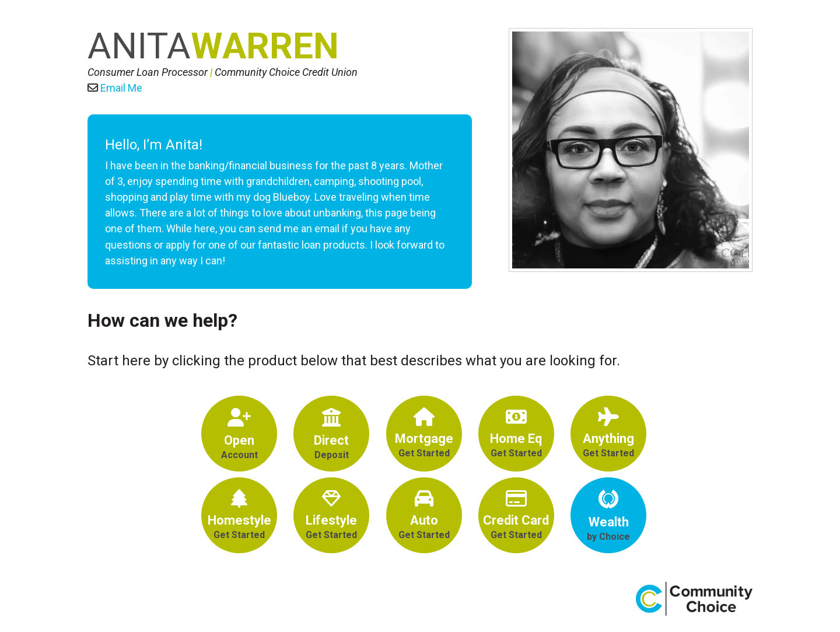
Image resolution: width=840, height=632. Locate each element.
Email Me (121, 88)
